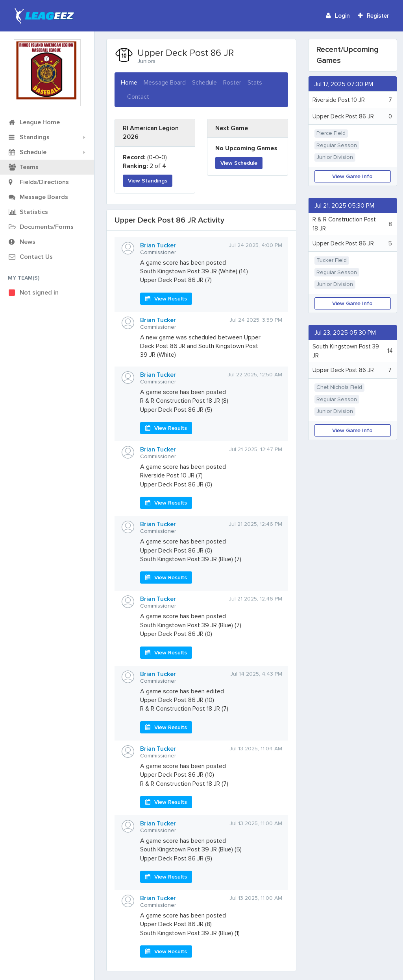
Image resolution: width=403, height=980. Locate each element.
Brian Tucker (158, 245)
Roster (232, 83)
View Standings (148, 181)
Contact (138, 97)
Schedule (204, 83)
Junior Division (335, 157)
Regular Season (337, 145)
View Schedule (239, 163)
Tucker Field (332, 260)
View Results (166, 299)
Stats (255, 83)
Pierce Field (331, 133)
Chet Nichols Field (339, 387)
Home (129, 82)
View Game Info (352, 176)
